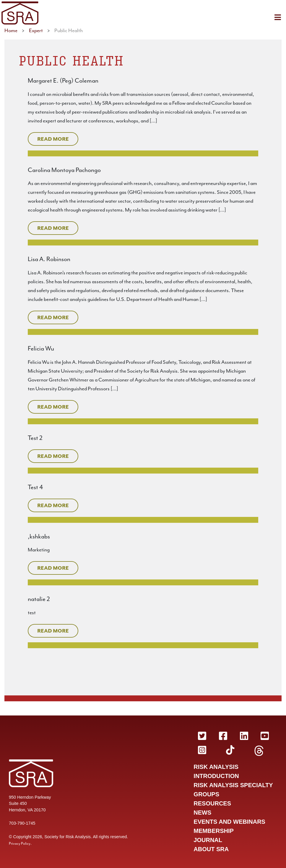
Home (11, 30)
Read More (53, 139)
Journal (208, 840)
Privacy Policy (20, 844)
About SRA (211, 849)
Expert (36, 30)
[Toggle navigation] (278, 17)
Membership (214, 831)
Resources (212, 803)
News (202, 813)
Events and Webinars (229, 822)
